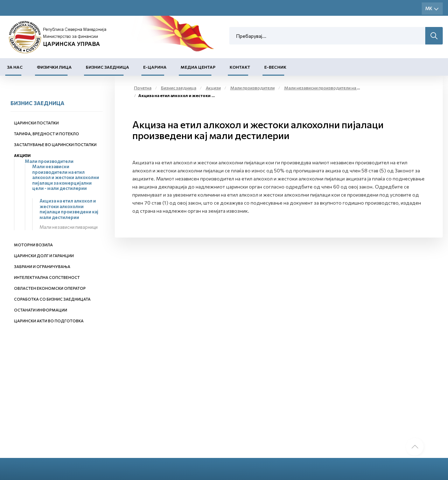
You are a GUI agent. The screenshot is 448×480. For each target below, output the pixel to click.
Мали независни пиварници (69, 227)
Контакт (240, 67)
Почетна (143, 88)
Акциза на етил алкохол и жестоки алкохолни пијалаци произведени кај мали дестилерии (69, 209)
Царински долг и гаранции (44, 256)
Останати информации (41, 310)
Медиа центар (198, 67)
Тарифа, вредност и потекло (47, 134)
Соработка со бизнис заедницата (52, 299)
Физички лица (54, 67)
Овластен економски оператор (50, 288)
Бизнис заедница (107, 67)
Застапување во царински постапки (55, 145)
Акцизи (22, 155)
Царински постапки (36, 123)
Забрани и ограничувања (42, 266)
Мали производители (49, 161)
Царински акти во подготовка (49, 321)
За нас (15, 67)
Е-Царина (155, 67)
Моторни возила (33, 245)
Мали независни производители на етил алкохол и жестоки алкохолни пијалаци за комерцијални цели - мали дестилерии (66, 177)
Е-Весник (275, 67)
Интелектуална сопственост (47, 277)
